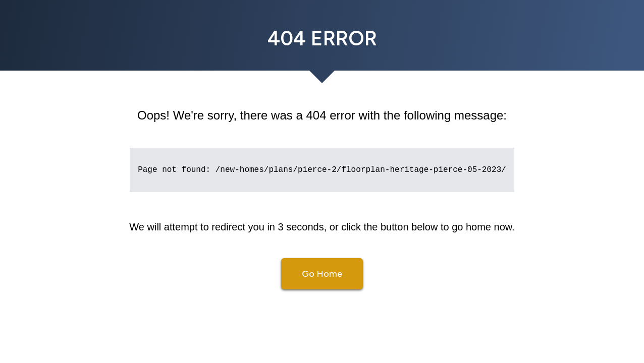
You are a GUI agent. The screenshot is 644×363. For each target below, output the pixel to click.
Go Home (322, 274)
